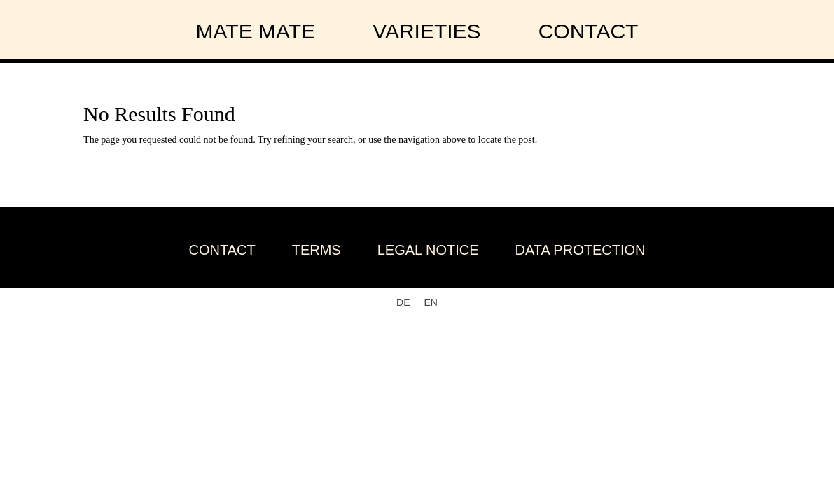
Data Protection (581, 250)
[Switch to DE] (403, 302)
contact (589, 31)
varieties (426, 31)
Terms (317, 250)
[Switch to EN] (431, 302)
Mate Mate (256, 31)
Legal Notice (428, 250)
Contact (222, 250)
